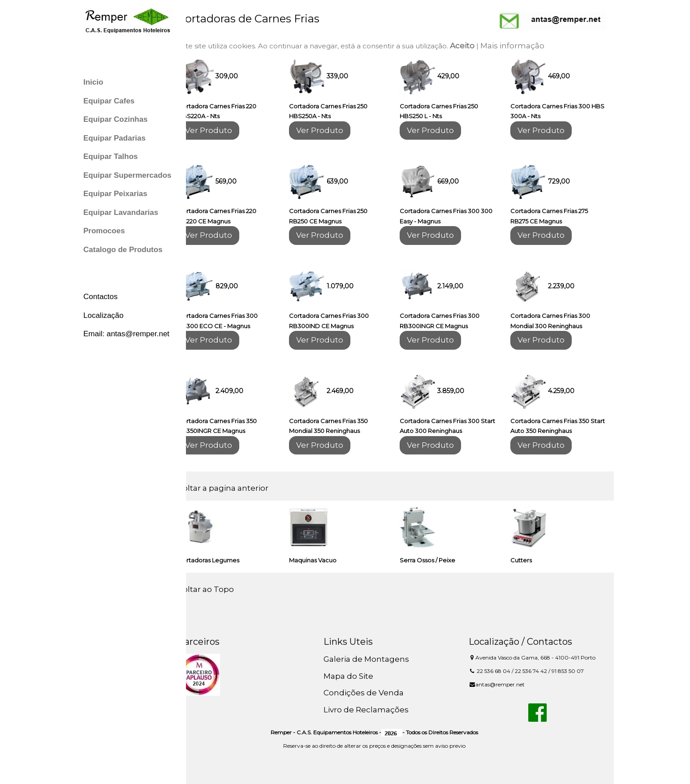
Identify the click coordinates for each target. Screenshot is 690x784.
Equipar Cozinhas (116, 119)
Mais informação (528, 46)
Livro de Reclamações (376, 710)
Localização (103, 315)
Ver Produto (224, 130)
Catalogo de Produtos (123, 250)
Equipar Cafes (109, 101)
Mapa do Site (358, 676)
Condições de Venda (373, 693)
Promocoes (104, 231)
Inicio (93, 82)
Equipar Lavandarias (121, 212)
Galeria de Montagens (376, 659)
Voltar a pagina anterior (238, 488)
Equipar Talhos (111, 156)
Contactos (101, 297)
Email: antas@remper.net (126, 334)
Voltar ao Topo (221, 589)
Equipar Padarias (114, 138)
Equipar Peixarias (115, 194)
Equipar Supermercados (127, 175)
